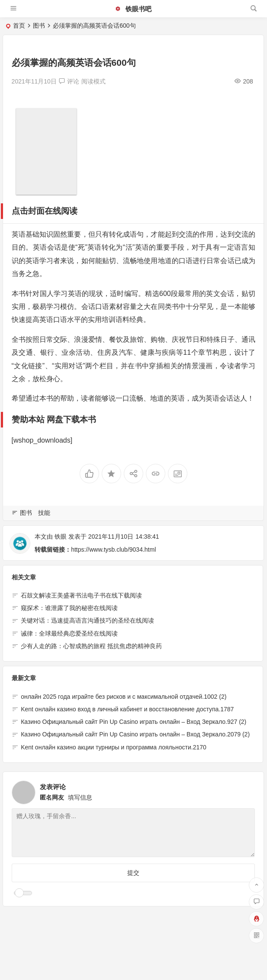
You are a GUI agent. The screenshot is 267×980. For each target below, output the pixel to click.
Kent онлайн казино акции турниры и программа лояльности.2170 (114, 747)
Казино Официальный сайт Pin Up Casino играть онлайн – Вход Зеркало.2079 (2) (135, 735)
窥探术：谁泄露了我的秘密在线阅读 (69, 608)
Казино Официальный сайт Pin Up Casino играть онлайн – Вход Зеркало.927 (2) (133, 722)
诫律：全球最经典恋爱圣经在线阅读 (69, 633)
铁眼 (61, 537)
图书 (39, 26)
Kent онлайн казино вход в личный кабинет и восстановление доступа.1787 (127, 709)
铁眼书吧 (133, 9)
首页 (19, 26)
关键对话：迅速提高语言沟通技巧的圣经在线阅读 (87, 621)
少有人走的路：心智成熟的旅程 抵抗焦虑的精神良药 (91, 646)
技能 (44, 513)
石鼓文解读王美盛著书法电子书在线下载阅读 (81, 595)
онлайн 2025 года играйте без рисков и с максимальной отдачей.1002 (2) (124, 697)
